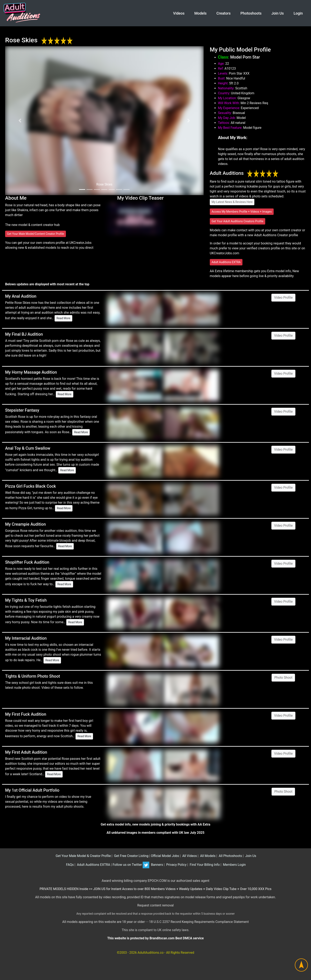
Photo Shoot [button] (283, 678)
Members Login (234, 865)
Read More (63, 318)
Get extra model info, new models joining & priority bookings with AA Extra (156, 824)
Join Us (278, 13)
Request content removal (155, 905)
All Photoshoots (230, 856)
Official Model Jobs (165, 856)
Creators (223, 13)
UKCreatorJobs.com (225, 253)
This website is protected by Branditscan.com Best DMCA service (156, 938)
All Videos (189, 856)
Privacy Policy (176, 865)
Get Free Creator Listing (131, 856)
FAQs (69, 865)
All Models (207, 856)
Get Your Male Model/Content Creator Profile (36, 234)
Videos (179, 13)
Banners (156, 865)
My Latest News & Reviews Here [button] (232, 202)
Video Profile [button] (283, 298)
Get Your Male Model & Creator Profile (83, 856)
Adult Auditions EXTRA (226, 262)
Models (201, 13)
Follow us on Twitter (131, 865)
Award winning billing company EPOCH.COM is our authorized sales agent (155, 881)
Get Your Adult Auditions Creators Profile (238, 221)
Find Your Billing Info (204, 865)
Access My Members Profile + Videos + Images (242, 212)
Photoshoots (251, 13)
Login (298, 13)
